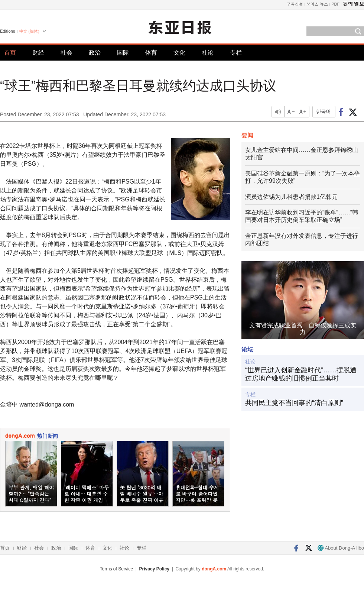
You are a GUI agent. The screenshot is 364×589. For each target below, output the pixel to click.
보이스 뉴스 (317, 4)
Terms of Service (116, 569)
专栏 (236, 53)
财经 (38, 53)
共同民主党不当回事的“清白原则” (294, 403)
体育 (151, 53)
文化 (179, 53)
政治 (95, 53)
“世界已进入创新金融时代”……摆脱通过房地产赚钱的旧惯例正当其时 (301, 374)
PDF (335, 4)
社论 (208, 53)
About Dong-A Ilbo (341, 548)
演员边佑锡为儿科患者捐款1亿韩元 (291, 197)
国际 (123, 53)
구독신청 (295, 4)
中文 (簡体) (29, 31)
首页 (10, 53)
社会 (66, 53)
